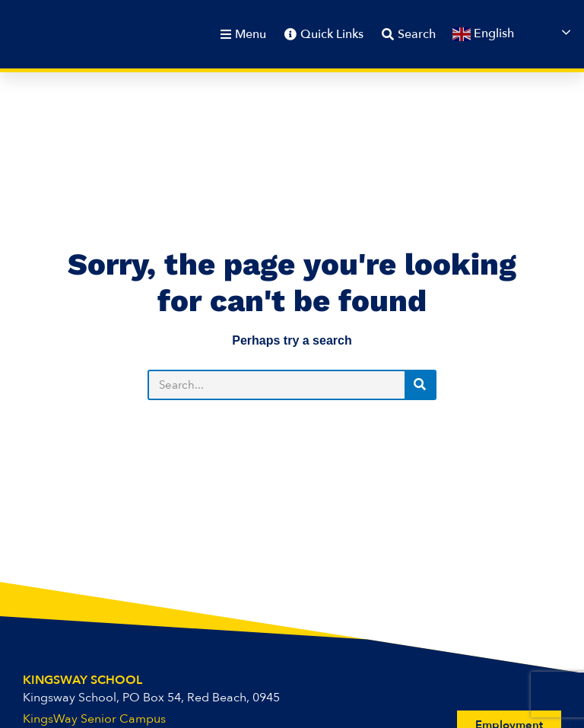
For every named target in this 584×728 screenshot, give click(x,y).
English (483, 35)
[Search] (420, 385)
